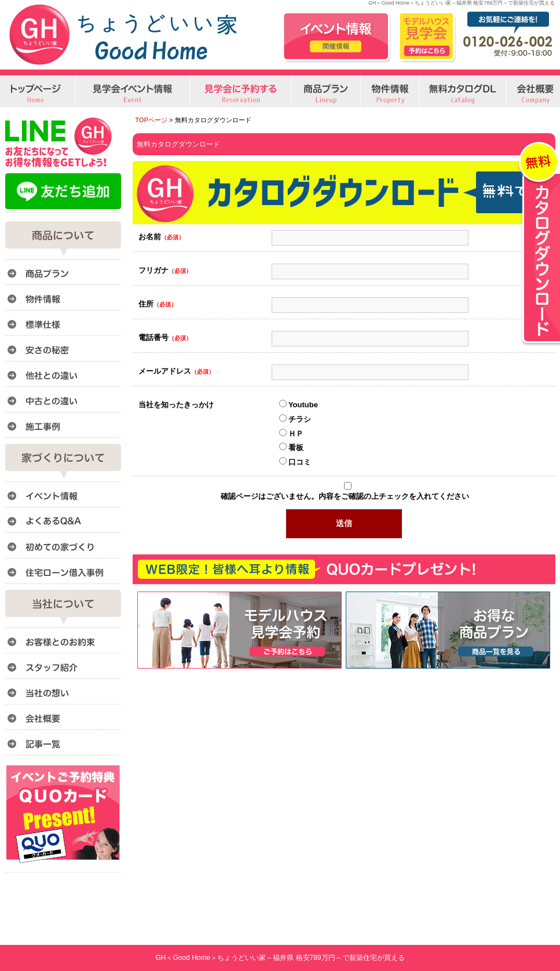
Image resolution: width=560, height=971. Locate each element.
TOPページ (152, 120)
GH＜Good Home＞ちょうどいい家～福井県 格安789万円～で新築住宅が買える (280, 958)
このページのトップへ (526, 675)
